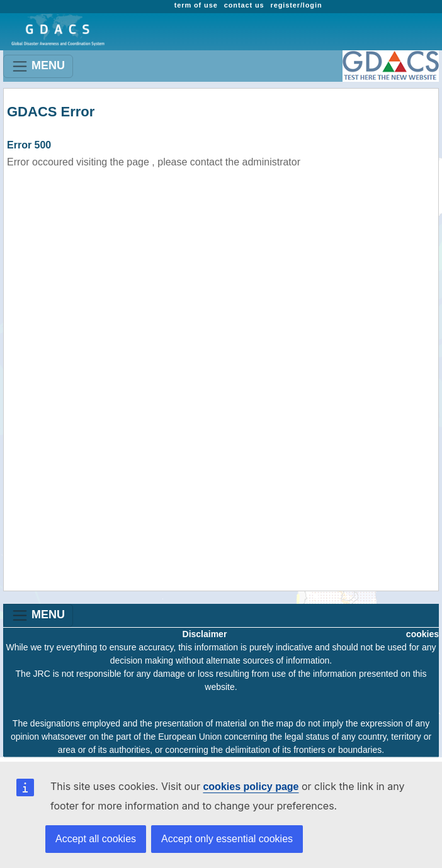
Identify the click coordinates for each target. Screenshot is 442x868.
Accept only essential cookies (227, 839)
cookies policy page (251, 787)
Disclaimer (205, 634)
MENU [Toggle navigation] (38, 66)
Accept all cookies (96, 839)
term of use (196, 5)
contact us (244, 5)
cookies (422, 634)
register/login (297, 5)
